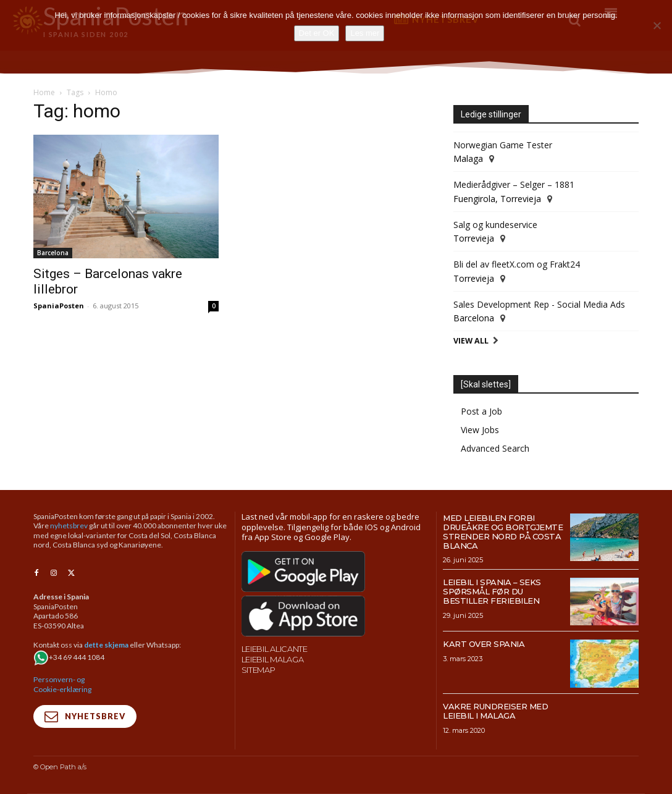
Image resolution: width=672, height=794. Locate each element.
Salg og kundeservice (495, 225)
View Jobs (480, 430)
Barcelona (53, 253)
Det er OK (317, 33)
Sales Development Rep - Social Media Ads (539, 304)
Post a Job (481, 411)
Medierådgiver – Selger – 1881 (514, 184)
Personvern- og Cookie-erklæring (62, 684)
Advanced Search (495, 448)
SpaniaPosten (59, 306)
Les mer (365, 33)
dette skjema (106, 644)
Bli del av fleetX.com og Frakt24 (517, 264)
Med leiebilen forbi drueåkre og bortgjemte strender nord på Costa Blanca (503, 532)
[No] (657, 25)
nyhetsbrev (69, 526)
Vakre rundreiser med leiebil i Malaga (495, 711)
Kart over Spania (484, 644)
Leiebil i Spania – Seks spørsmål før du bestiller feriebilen (492, 591)
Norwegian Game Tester (503, 145)
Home (44, 92)
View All (471, 341)
